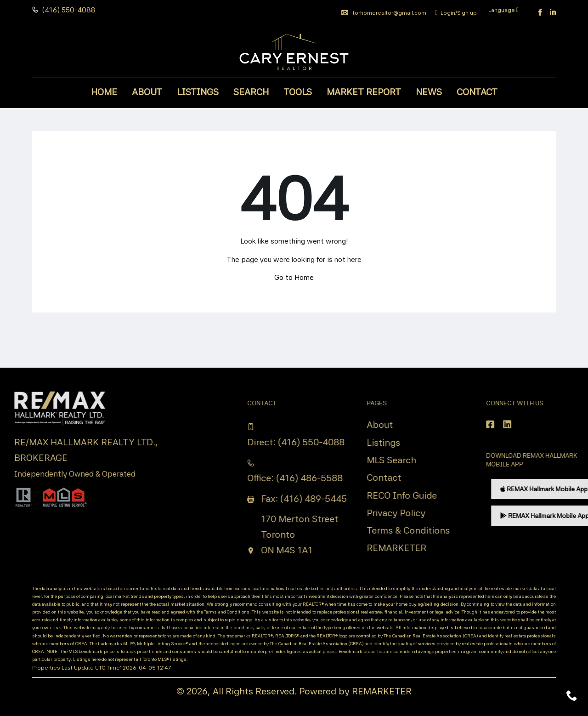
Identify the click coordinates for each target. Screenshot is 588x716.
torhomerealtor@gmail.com (384, 13)
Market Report (364, 92)
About (147, 92)
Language (503, 10)
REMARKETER (382, 691)
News (429, 92)
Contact (477, 92)
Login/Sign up (456, 13)
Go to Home (294, 277)
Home (104, 92)
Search (251, 92)
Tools (298, 92)
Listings (198, 92)
